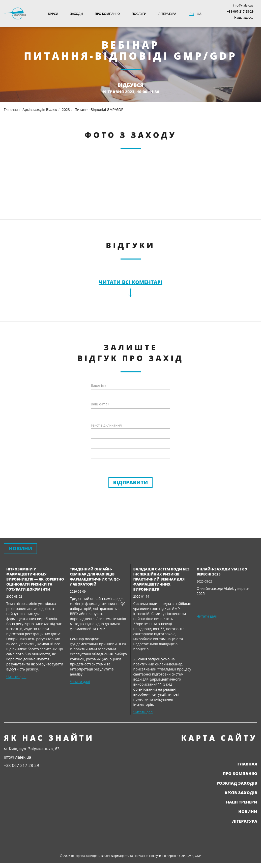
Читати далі (16, 677)
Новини (248, 812)
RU (192, 14)
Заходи (76, 14)
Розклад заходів (237, 783)
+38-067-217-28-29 (240, 11)
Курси (53, 14)
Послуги (139, 14)
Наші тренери (242, 802)
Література (167, 14)
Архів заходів (241, 793)
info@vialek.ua (243, 5)
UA (199, 14)
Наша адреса (244, 18)
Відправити (131, 482)
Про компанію (107, 14)
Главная (247, 764)
